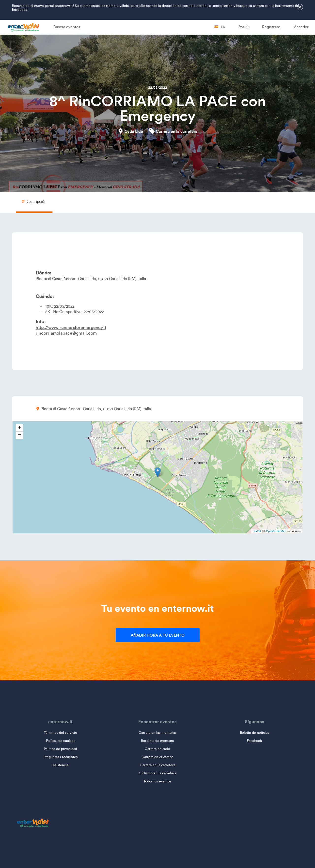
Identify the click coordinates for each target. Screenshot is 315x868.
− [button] (19, 435)
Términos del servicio (60, 733)
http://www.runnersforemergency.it (71, 328)
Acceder (301, 27)
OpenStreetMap (276, 531)
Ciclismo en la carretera (157, 773)
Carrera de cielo (157, 749)
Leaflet (257, 531)
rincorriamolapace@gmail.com (66, 333)
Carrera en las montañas (157, 733)
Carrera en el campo (157, 757)
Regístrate (271, 27)
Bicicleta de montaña (157, 741)
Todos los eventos (157, 781)
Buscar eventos (67, 27)
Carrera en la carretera (177, 131)
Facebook (254, 741)
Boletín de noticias (254, 733)
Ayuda (244, 27)
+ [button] (19, 428)
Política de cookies (61, 741)
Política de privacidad (60, 749)
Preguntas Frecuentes (61, 757)
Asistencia (60, 765)
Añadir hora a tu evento (158, 635)
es (220, 27)
